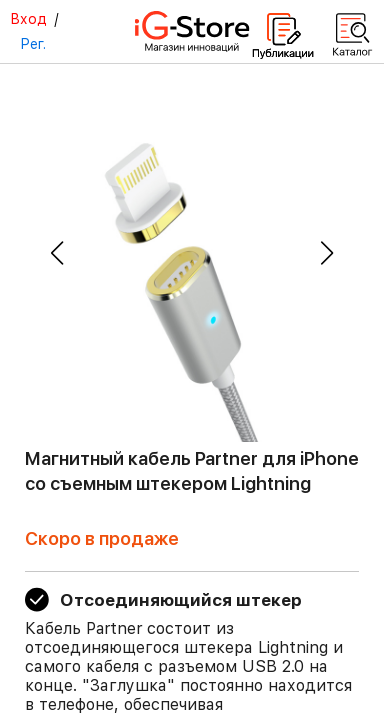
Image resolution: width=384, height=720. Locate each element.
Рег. (33, 44)
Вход (28, 19)
